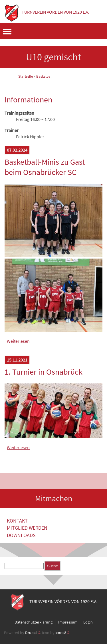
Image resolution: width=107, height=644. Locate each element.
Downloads (21, 535)
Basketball (44, 76)
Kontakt (17, 521)
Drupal (31, 633)
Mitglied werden (27, 528)
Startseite (26, 76)
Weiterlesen (18, 341)
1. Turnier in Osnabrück (44, 372)
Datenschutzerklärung (34, 622)
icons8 (61, 633)
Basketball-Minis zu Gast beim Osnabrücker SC (45, 167)
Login (88, 622)
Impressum (68, 622)
